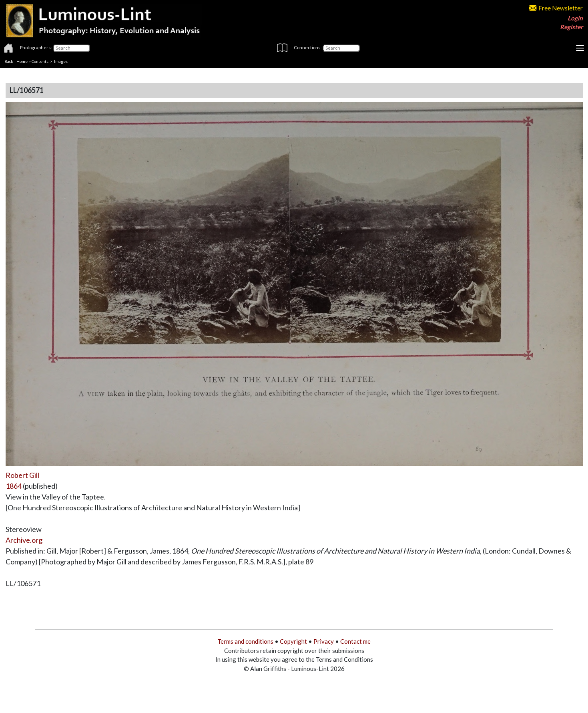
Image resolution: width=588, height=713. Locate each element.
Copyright (293, 641)
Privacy (324, 641)
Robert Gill (22, 475)
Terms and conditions (245, 641)
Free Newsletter (556, 8)
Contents (40, 61)
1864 (14, 486)
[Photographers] (71, 48)
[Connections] (341, 48)
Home (22, 61)
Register (571, 27)
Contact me (355, 641)
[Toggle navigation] (580, 48)
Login (575, 18)
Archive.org (24, 540)
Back (9, 61)
